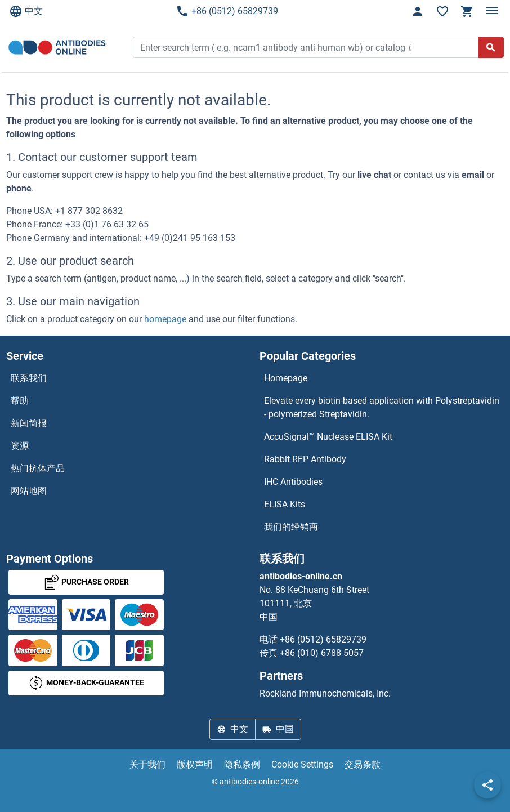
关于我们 (147, 764)
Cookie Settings (302, 764)
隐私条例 (242, 764)
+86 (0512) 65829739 (227, 11)
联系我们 (29, 378)
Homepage (286, 378)
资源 (20, 446)
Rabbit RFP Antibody (305, 459)
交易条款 (363, 764)
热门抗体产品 (38, 468)
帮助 (20, 401)
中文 (26, 11)
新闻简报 (29, 423)
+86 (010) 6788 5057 (322, 653)
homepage (165, 319)
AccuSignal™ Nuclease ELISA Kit (328, 437)
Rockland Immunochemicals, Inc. (325, 693)
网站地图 (29, 491)
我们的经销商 (291, 527)
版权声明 (195, 764)
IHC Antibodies (293, 482)
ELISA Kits (285, 504)
